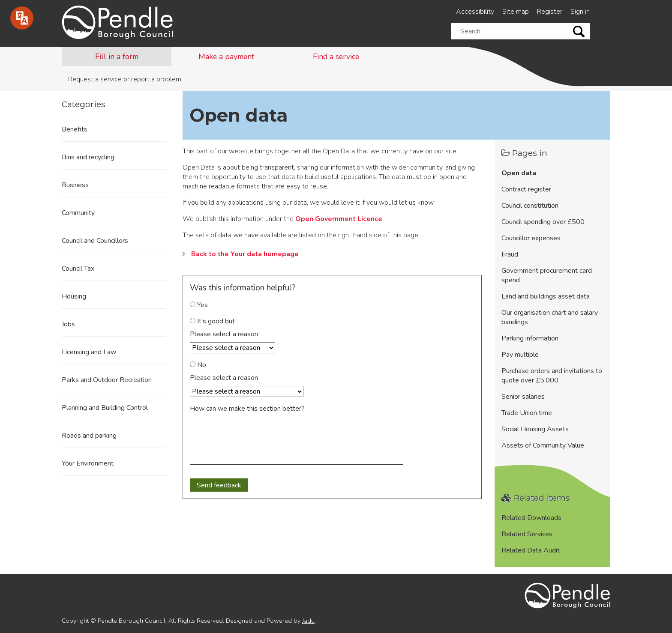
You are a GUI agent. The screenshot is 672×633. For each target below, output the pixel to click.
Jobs (68, 324)
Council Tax (78, 269)
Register (550, 12)
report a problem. (157, 79)
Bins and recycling (88, 157)
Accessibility (475, 12)
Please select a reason (224, 334)
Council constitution (530, 206)
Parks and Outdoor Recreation (107, 380)
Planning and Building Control (105, 408)
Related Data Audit (531, 550)
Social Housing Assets (535, 429)
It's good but (212, 321)
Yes (199, 305)
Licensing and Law (89, 352)
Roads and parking (89, 436)
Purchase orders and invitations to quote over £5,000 (552, 376)
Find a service (336, 57)
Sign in (580, 12)
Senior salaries (523, 397)
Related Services (527, 534)
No (198, 365)
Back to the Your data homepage (245, 254)
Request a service (95, 79)
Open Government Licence (339, 219)
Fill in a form (117, 57)
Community (78, 213)
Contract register (526, 189)
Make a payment (226, 57)
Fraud (510, 254)
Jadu (308, 621)
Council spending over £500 (543, 222)
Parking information (530, 338)
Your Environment (88, 463)
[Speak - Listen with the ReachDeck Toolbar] (22, 18)
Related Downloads (531, 518)
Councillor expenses (531, 238)
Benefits (75, 129)
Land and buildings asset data (546, 296)
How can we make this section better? (247, 409)
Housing (74, 296)
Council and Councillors (95, 241)
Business (75, 185)
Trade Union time (527, 413)
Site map (516, 12)
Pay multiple (520, 355)
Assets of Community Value (543, 445)
